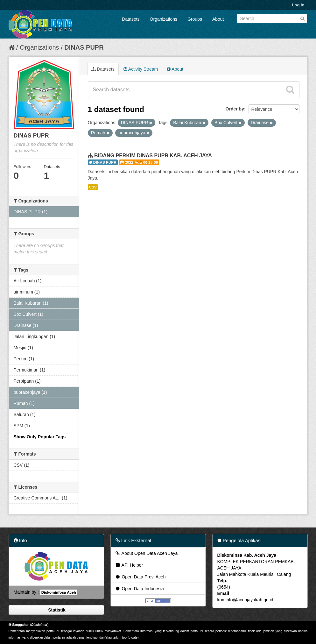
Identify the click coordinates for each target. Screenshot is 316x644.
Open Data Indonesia (139, 589)
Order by (235, 109)
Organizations (164, 19)
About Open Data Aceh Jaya (146, 553)
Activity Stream (141, 69)
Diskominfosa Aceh (59, 592)
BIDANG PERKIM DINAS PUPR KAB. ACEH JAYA (153, 156)
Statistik (56, 610)
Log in (298, 5)
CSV (93, 187)
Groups (195, 19)
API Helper (129, 565)
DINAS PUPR (84, 47)
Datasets (131, 19)
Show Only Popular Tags (40, 437)
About (218, 19)
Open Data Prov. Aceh (140, 577)
